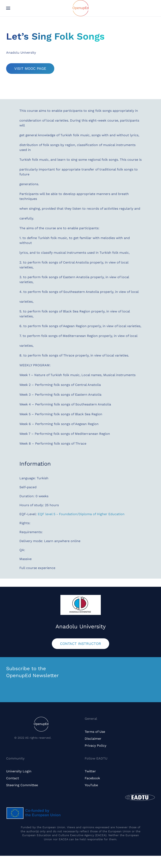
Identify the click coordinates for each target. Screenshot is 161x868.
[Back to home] (81, 8)
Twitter (90, 771)
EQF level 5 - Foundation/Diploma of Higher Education (81, 514)
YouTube (91, 785)
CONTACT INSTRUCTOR (80, 644)
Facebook (92, 778)
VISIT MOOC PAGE (30, 68)
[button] (8, 8)
